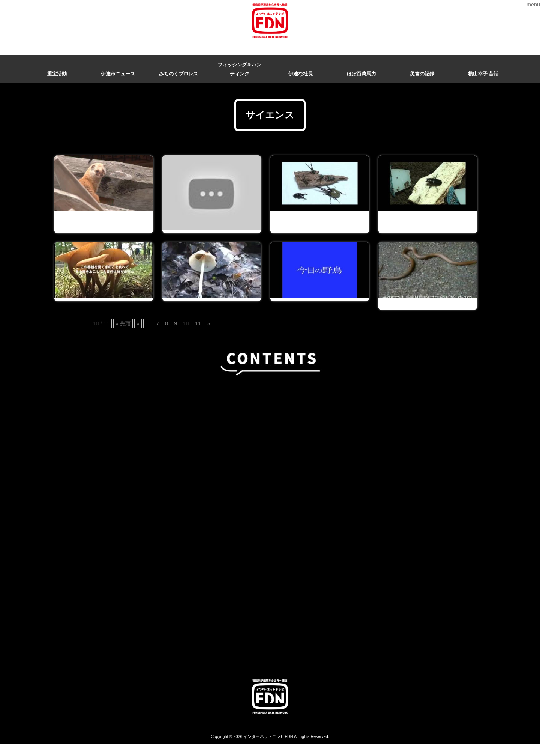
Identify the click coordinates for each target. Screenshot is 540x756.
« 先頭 (123, 323)
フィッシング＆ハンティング (239, 69)
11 (198, 323)
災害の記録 (422, 74)
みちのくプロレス (178, 74)
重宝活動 (57, 74)
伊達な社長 (301, 74)
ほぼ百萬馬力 (361, 74)
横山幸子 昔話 (483, 74)
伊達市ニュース (118, 74)
